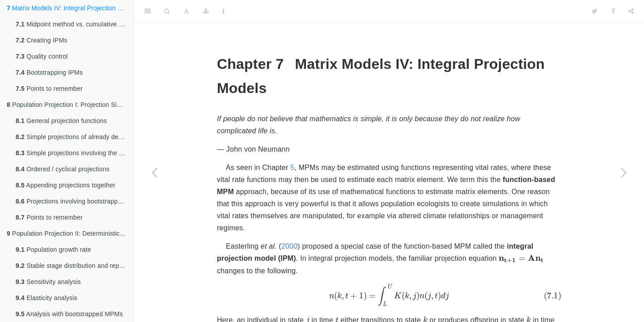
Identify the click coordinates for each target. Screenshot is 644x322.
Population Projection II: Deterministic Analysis (70, 233)
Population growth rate (53, 250)
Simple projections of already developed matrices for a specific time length (75, 137)
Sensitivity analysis (48, 282)
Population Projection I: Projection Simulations (70, 105)
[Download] (206, 11)
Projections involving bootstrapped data (75, 201)
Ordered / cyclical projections (63, 169)
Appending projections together (66, 185)
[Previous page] (154, 172)
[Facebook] (613, 11)
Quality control (42, 56)
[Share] (631, 11)
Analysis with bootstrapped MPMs (69, 314)
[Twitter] (595, 11)
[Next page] (624, 172)
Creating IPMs (41, 40)
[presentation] (521, 259)
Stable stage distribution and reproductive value (75, 266)
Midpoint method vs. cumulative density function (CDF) (75, 24)
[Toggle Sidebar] (148, 11)
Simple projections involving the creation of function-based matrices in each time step (75, 153)
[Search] (167, 11)
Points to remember (49, 89)
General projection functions (61, 121)
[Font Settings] (186, 11)
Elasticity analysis (47, 298)
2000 (289, 246)
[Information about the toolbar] (223, 11)
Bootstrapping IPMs (49, 72)
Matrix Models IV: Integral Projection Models (70, 8)
